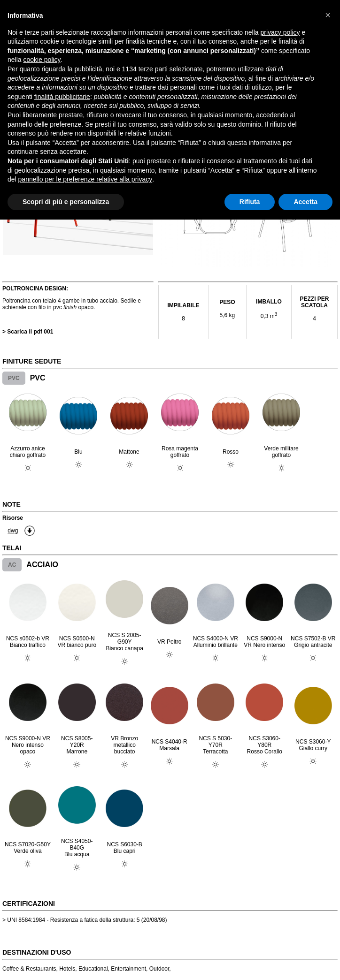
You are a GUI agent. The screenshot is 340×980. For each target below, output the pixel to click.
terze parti (153, 69)
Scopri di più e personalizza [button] (66, 202)
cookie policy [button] (42, 60)
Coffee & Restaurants (29, 969)
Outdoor (159, 969)
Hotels (67, 969)
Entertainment (128, 969)
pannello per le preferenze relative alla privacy (85, 179)
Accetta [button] (305, 202)
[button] (328, 15)
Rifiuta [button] (250, 202)
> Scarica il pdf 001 (28, 332)
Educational (93, 969)
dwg (13, 531)
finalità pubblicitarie (62, 97)
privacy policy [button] (280, 32)
